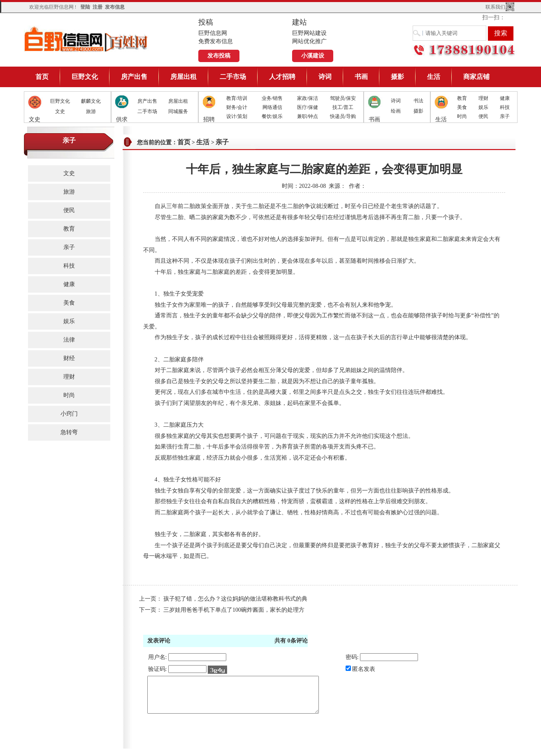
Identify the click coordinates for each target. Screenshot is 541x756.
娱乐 (483, 107)
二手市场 (233, 77)
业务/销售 (272, 98)
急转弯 (69, 432)
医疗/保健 (308, 107)
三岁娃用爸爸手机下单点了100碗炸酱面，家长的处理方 (234, 610)
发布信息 (115, 7)
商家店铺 (476, 77)
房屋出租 (183, 77)
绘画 (396, 111)
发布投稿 (219, 56)
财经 (69, 358)
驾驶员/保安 (343, 98)
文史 (60, 111)
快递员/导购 (343, 116)
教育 (462, 98)
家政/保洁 (308, 98)
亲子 (505, 116)
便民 (483, 116)
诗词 (325, 77)
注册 (98, 7)
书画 (361, 77)
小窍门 (69, 414)
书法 (418, 101)
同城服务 (178, 111)
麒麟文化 (91, 101)
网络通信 (272, 107)
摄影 (397, 77)
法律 (69, 340)
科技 (505, 107)
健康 (505, 98)
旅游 (91, 111)
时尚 (462, 116)
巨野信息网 (86, 39)
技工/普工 (343, 107)
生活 (434, 77)
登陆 (85, 7)
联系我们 (495, 7)
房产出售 (134, 77)
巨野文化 (85, 77)
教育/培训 (237, 98)
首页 (42, 77)
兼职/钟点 (308, 116)
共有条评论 (291, 641)
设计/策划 (237, 116)
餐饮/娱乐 (272, 116)
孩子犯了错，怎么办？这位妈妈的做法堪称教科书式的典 (235, 599)
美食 (462, 107)
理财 (483, 98)
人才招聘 (282, 77)
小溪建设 (313, 56)
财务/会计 (237, 107)
